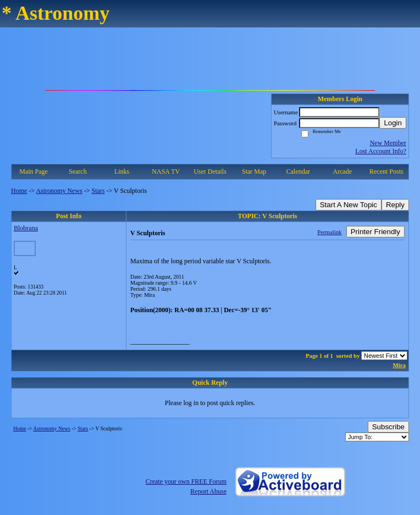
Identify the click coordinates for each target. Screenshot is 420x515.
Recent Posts (386, 171)
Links (122, 171)
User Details (210, 171)
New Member (388, 143)
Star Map (254, 171)
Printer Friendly (375, 232)
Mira (399, 365)
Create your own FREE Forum (186, 481)
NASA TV (166, 171)
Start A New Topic (349, 205)
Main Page (34, 171)
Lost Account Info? (381, 151)
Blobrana (26, 228)
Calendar (298, 171)
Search (78, 171)
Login (393, 123)
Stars (98, 191)
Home (19, 191)
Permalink (329, 232)
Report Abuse (208, 491)
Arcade (342, 171)
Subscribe (388, 427)
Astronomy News (59, 191)
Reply (395, 205)
